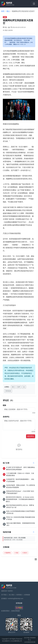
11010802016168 (30, 642)
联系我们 (19, 595)
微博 (19, 387)
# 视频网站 (8, 553)
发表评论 (6, 417)
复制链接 (8, 391)
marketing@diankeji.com (16, 598)
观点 (8, 11)
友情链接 (27, 595)
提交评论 (31, 436)
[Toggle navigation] (34, 4)
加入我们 (12, 595)
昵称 (4, 405)
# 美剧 (16, 553)
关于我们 (4, 595)
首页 (3, 11)
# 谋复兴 (25, 553)
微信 (13, 387)
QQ (24, 387)
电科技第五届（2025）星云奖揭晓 (20, 539)
